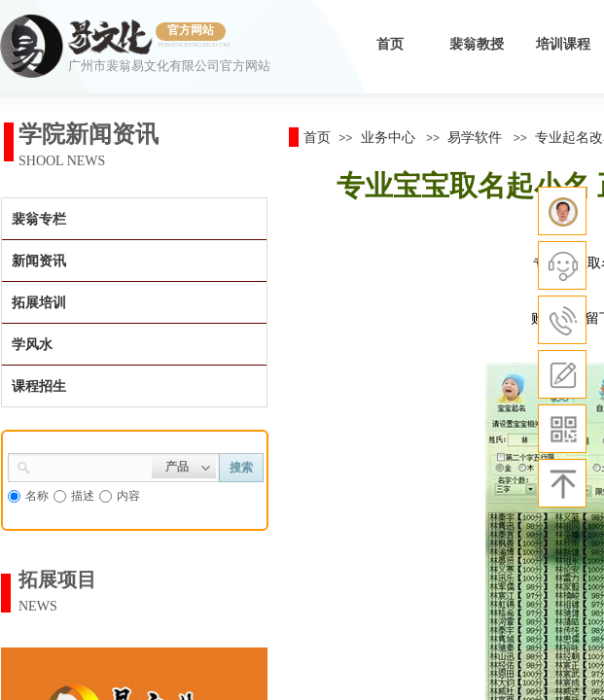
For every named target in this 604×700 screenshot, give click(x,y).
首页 (390, 44)
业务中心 (388, 137)
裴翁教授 (477, 44)
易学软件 (475, 137)
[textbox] (91, 466)
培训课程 (563, 44)
